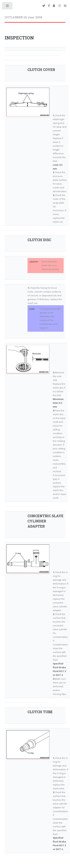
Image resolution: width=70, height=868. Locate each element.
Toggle (7, 6)
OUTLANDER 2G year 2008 (23, 17)
